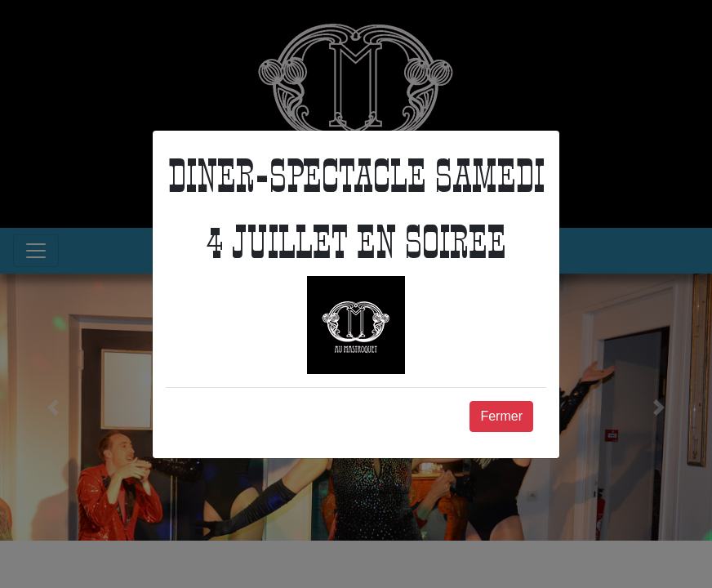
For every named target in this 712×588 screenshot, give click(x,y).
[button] (53, 407)
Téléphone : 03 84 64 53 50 (439, 205)
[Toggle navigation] (36, 251)
